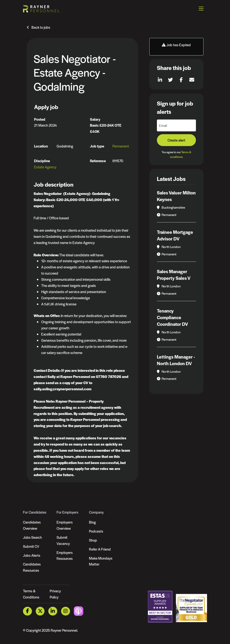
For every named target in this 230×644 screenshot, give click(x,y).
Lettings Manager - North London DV (176, 360)
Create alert (176, 140)
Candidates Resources (32, 567)
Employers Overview (65, 525)
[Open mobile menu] (201, 8)
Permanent (121, 146)
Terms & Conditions (31, 594)
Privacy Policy (55, 594)
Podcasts (96, 531)
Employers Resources (65, 555)
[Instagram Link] (66, 611)
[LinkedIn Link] (53, 611)
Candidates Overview (32, 525)
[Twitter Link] (40, 611)
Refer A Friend (100, 549)
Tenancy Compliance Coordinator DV (172, 317)
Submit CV (31, 546)
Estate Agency (45, 167)
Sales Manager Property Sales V (174, 275)
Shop (93, 540)
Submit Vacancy (63, 540)
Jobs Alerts (32, 555)
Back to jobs (41, 27)
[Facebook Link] (27, 611)
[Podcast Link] (79, 611)
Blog (92, 522)
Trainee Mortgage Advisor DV (175, 235)
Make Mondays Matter (101, 561)
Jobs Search (32, 537)
